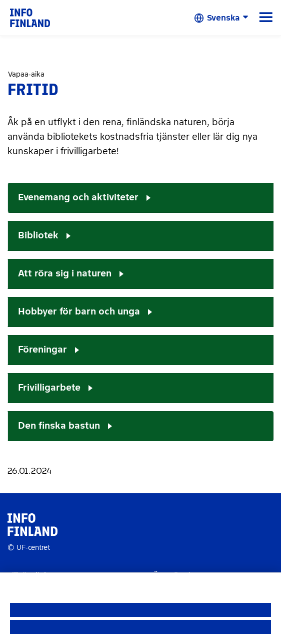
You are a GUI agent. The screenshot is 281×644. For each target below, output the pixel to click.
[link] (30, 17)
